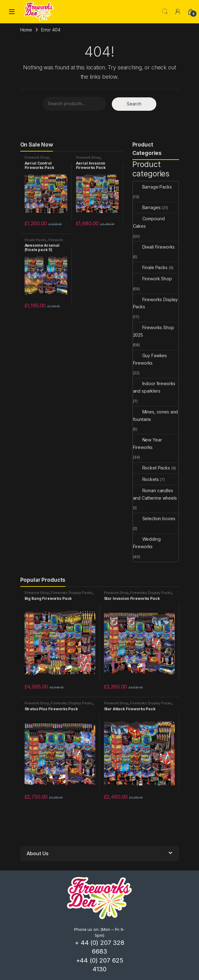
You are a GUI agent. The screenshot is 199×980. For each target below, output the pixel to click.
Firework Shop (37, 157)
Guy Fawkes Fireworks (150, 359)
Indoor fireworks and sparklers (154, 387)
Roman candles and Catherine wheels (155, 494)
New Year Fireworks (147, 443)
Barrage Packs (152, 187)
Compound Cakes (149, 222)
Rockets (146, 479)
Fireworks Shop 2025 (154, 331)
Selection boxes (154, 518)
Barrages (147, 207)
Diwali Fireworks (154, 247)
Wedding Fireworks (147, 543)
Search (165, 12)
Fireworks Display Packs (156, 303)
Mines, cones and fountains (156, 415)
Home (26, 30)
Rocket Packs (152, 468)
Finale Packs (36, 240)
